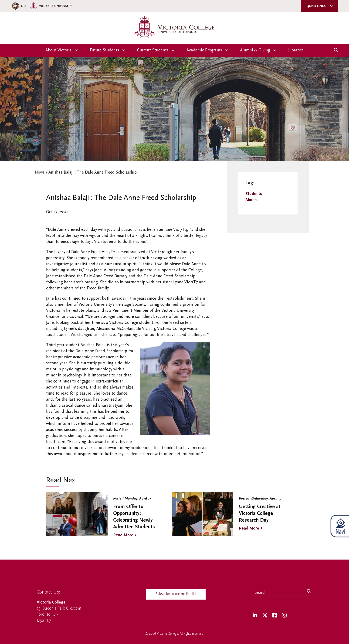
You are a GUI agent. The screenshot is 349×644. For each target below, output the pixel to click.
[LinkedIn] (255, 615)
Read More (123, 535)
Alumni (251, 200)
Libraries (296, 50)
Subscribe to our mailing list (176, 594)
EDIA (19, 6)
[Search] (309, 592)
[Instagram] (284, 615)
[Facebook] (275, 615)
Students (254, 194)
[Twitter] (265, 615)
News (40, 172)
